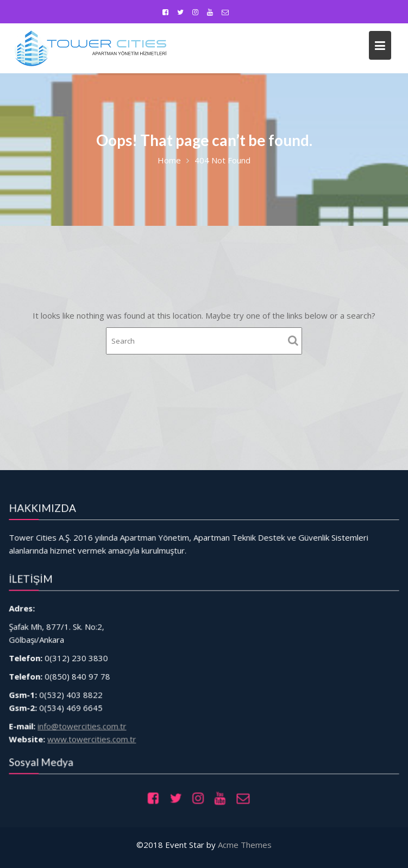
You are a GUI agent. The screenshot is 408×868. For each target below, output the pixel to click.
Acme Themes (245, 845)
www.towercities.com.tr (105, 730)
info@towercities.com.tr (96, 718)
